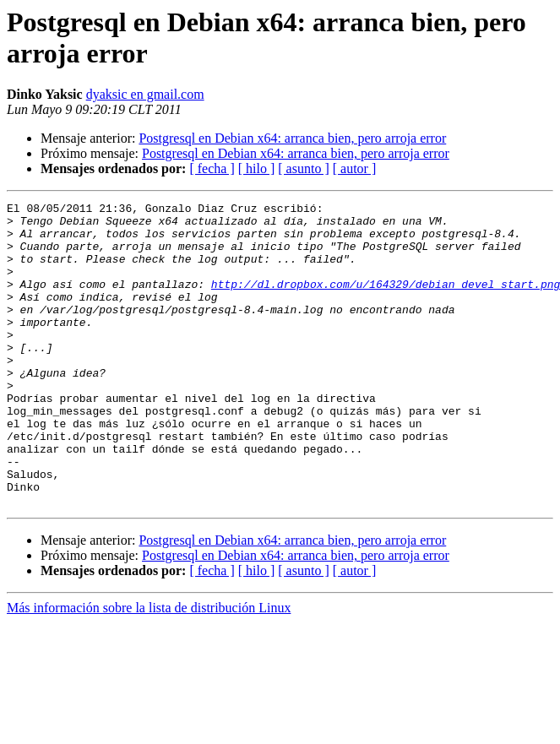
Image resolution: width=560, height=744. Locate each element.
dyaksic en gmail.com (145, 94)
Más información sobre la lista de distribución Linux (149, 668)
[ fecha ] (212, 168)
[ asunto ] (303, 168)
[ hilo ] (257, 168)
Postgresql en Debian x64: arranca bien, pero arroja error (292, 138)
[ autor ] (355, 168)
